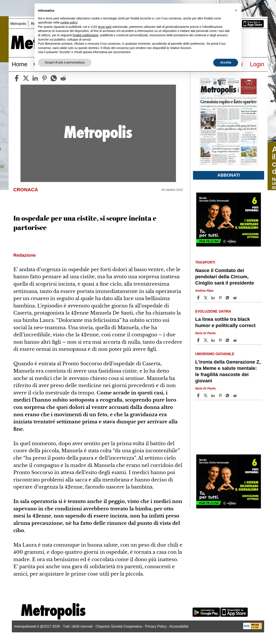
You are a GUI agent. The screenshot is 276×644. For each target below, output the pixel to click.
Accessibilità (179, 626)
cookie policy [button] (69, 22)
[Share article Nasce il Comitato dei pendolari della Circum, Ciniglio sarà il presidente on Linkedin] (213, 298)
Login (257, 64)
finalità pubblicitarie (85, 35)
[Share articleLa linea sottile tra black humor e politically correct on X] (206, 340)
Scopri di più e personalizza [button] (65, 62)
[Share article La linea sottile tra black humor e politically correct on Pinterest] (221, 340)
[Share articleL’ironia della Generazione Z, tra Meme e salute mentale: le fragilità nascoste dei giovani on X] (206, 396)
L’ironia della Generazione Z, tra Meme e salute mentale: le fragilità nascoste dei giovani (228, 371)
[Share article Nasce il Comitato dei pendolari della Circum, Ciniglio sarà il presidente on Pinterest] (221, 298)
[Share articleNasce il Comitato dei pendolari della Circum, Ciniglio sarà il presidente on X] (206, 298)
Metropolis (18, 24)
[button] (236, 10)
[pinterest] (44, 78)
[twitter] (26, 78)
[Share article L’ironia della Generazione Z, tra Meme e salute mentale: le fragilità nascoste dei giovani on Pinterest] (221, 396)
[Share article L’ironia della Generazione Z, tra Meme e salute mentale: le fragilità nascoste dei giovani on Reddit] (235, 396)
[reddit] (63, 78)
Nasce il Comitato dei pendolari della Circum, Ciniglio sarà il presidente (225, 277)
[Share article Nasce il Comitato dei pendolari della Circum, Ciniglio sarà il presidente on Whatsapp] (228, 298)
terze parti (105, 27)
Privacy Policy (156, 626)
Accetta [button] (226, 62)
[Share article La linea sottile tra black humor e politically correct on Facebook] (199, 340)
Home (20, 64)
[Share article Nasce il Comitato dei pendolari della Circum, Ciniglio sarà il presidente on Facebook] (199, 298)
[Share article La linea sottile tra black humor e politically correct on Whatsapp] (228, 340)
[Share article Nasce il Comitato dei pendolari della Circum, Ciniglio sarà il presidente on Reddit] (235, 298)
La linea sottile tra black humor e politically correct (225, 322)
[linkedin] (35, 78)
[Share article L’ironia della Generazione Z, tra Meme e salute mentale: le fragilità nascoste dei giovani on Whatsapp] (228, 396)
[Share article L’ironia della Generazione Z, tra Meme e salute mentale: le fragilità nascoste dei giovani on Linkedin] (213, 396)
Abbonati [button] (229, 175)
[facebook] (17, 78)
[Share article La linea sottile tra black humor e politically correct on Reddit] (235, 340)
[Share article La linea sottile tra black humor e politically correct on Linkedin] (213, 340)
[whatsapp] (54, 78)
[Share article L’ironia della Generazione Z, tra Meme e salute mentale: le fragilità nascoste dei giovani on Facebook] (199, 396)
